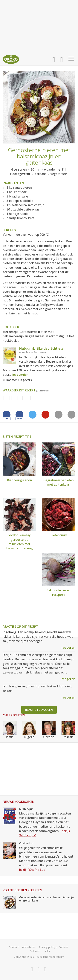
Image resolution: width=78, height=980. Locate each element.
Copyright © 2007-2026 (28, 957)
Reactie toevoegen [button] (39, 710)
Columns (35, 951)
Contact (14, 947)
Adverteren (29, 947)
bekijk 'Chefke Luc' (32, 870)
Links (47, 951)
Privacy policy (47, 947)
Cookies (63, 947)
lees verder (20, 375)
